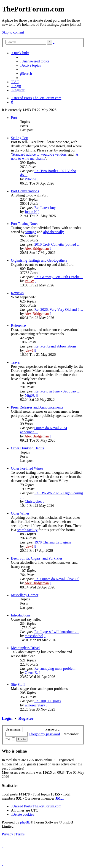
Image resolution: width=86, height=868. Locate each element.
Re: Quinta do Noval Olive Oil (57, 579)
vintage (31, 232)
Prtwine (30, 179)
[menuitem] (35, 61)
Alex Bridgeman (37, 248)
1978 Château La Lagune (53, 542)
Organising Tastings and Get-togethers (39, 260)
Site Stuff (18, 685)
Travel (16, 362)
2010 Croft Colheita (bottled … (57, 244)
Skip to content (13, 32)
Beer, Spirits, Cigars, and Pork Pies (37, 558)
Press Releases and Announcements (37, 407)
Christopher (33, 501)
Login (7, 718)
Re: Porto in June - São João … (57, 391)
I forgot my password (44, 734)
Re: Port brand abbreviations (55, 346)
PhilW (29, 281)
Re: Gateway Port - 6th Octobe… (59, 277)
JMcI (59, 798)
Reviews (17, 293)
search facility (27, 530)
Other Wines (20, 513)
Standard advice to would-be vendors (39, 154)
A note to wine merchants (45, 156)
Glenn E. (31, 673)
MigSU (30, 395)
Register (26, 718)
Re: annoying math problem (55, 668)
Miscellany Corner (25, 595)
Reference (18, 326)
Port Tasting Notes (25, 224)
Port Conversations (25, 191)
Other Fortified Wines (27, 468)
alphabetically (53, 232)
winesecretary (35, 705)
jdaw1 (29, 350)
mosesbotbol (34, 636)
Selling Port (20, 138)
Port (14, 118)
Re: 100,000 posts (47, 701)
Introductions (21, 615)
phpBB (25, 822)
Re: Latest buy (45, 208)
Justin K (31, 212)
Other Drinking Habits (27, 448)
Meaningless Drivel (25, 648)
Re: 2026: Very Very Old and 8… (59, 309)
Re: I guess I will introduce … (56, 632)
